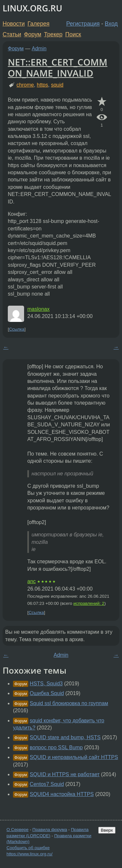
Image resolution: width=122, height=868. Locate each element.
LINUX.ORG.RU (32, 8)
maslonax (38, 309)
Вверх (107, 830)
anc (32, 581)
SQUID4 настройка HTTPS (62, 794)
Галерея (39, 24)
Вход (111, 24)
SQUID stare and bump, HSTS (65, 737)
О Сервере (18, 830)
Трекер (53, 34)
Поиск (73, 34)
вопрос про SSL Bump (56, 747)
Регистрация (83, 24)
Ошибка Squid (47, 693)
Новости (14, 24)
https (42, 85)
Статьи (12, 34)
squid (57, 85)
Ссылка (17, 329)
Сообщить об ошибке (28, 848)
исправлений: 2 (89, 603)
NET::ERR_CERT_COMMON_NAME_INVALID (58, 67)
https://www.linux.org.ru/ (29, 854)
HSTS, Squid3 (46, 684)
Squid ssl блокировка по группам (69, 703)
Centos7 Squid (47, 784)
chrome (25, 85)
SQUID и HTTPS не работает (65, 774)
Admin (39, 49)
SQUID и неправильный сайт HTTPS (74, 757)
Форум (32, 34)
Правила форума (50, 830)
